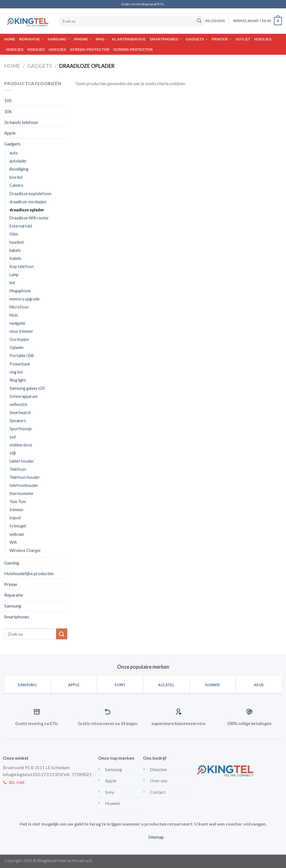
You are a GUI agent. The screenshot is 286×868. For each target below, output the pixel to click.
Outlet (243, 39)
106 (8, 111)
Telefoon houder (25, 477)
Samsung (59, 39)
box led (16, 177)
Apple (10, 133)
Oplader (17, 347)
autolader (18, 161)
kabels (15, 250)
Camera (16, 185)
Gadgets (197, 39)
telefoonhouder (24, 485)
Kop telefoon (22, 266)
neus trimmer (21, 331)
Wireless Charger (25, 550)
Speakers (18, 421)
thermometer (22, 493)
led (12, 283)
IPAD (102, 39)
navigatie (17, 323)
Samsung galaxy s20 (27, 388)
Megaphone (20, 291)
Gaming (12, 563)
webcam (17, 534)
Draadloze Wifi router (29, 218)
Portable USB (22, 356)
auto (14, 153)
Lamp (14, 275)
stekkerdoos (21, 445)
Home (10, 39)
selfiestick (18, 404)
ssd (13, 437)
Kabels (16, 258)
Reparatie (31, 39)
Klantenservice (129, 39)
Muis (14, 315)
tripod (15, 518)
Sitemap (156, 837)
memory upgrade (25, 299)
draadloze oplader (27, 210)
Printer (222, 39)
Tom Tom (18, 502)
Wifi (13, 542)
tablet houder (22, 461)
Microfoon (19, 307)
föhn (14, 234)
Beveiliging (19, 169)
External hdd (21, 226)
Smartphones (166, 39)
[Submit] (199, 21)
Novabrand (82, 861)
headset (17, 242)
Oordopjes (19, 339)
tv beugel (18, 526)
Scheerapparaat (24, 396)
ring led (16, 372)
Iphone (83, 39)
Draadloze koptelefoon (30, 194)
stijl (13, 453)
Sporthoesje (21, 429)
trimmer (17, 510)
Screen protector (90, 50)
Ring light (18, 380)
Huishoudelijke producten (29, 573)
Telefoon (18, 469)
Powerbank (20, 364)
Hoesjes (263, 39)
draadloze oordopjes (28, 202)
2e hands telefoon (21, 122)
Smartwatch (20, 413)
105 (8, 100)
